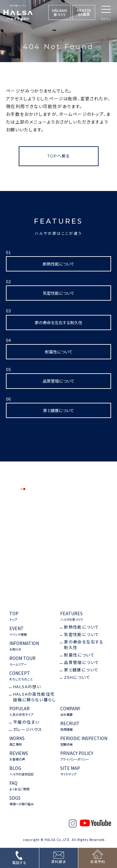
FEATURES (72, 616)
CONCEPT (21, 676)
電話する (19, 862)
